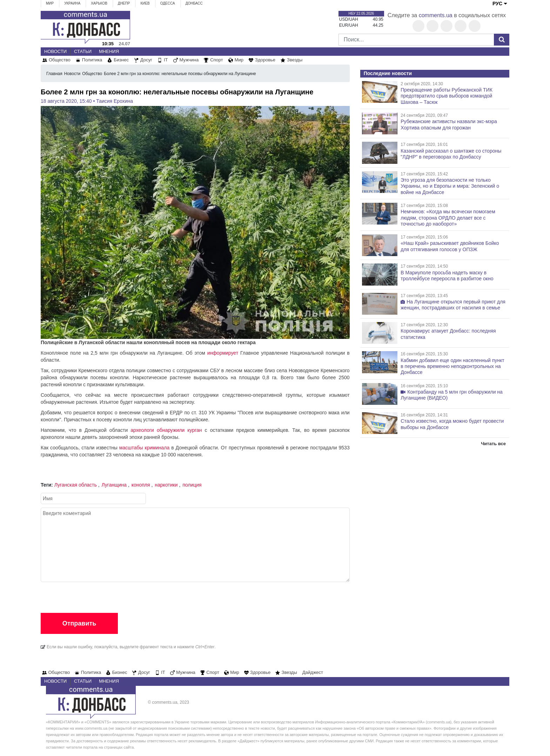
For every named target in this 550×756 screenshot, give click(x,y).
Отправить (79, 623)
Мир (50, 3)
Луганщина (114, 485)
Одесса (168, 3)
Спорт (217, 60)
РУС (497, 4)
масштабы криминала (144, 448)
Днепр (124, 3)
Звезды (295, 60)
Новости (55, 51)
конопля (141, 485)
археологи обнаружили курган (166, 430)
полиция (192, 485)
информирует (223, 353)
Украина (72, 3)
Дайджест (313, 672)
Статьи (83, 51)
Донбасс (194, 3)
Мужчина (189, 60)
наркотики (166, 485)
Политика (92, 60)
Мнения (109, 51)
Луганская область (76, 485)
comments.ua (436, 15)
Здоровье (265, 60)
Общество (60, 60)
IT (166, 60)
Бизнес (121, 60)
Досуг (146, 60)
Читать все (493, 444)
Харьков (99, 3)
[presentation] (94, 596)
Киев (145, 3)
